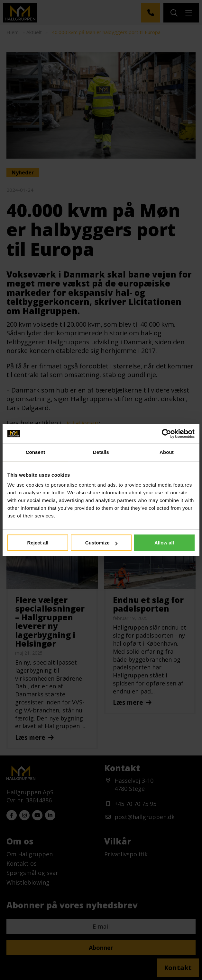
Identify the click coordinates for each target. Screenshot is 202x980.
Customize (101, 543)
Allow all (164, 543)
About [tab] (167, 452)
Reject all (38, 543)
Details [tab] (101, 452)
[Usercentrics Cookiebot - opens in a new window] (166, 434)
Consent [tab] (36, 452)
